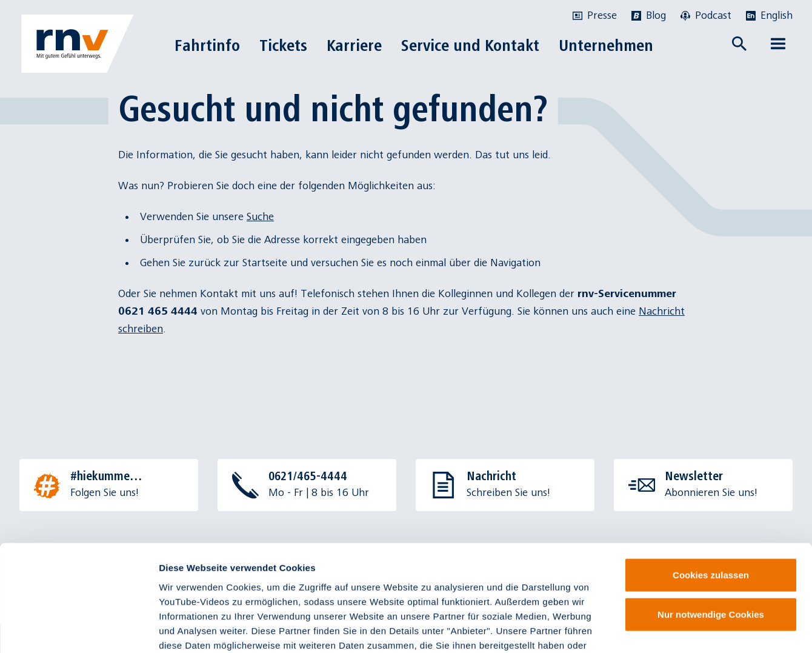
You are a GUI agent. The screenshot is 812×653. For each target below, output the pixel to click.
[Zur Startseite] (78, 44)
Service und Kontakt (470, 45)
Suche (260, 217)
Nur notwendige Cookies (711, 521)
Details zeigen (644, 629)
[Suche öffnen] (739, 44)
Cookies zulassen (711, 481)
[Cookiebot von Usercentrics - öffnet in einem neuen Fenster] (78, 629)
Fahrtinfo (207, 45)
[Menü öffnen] (778, 44)
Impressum (225, 580)
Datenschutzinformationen (390, 580)
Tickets (283, 45)
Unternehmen (606, 45)
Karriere (354, 45)
